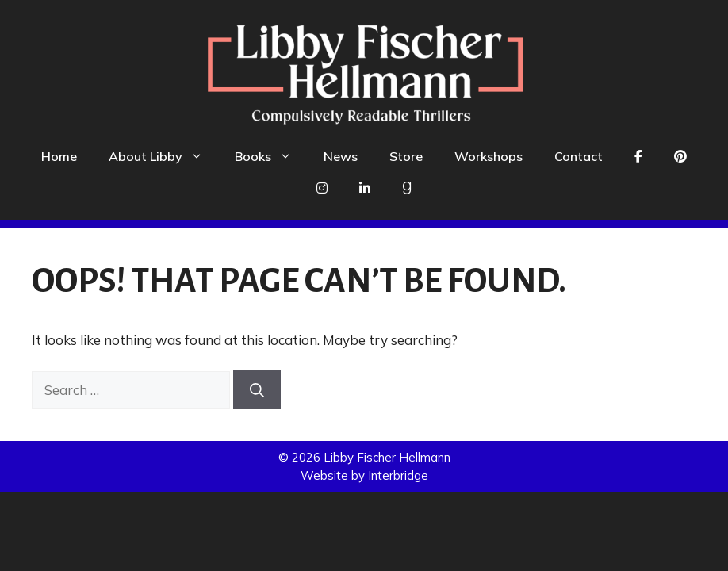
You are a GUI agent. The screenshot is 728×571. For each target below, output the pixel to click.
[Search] (257, 390)
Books (271, 156)
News (341, 156)
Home (59, 156)
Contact (579, 156)
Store (406, 156)
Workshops (489, 156)
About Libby (164, 156)
